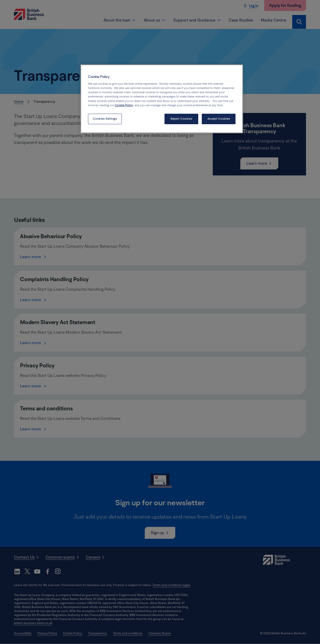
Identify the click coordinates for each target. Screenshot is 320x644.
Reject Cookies (181, 119)
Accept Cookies (219, 119)
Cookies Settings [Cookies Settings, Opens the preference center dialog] (105, 119)
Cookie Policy (124, 105)
